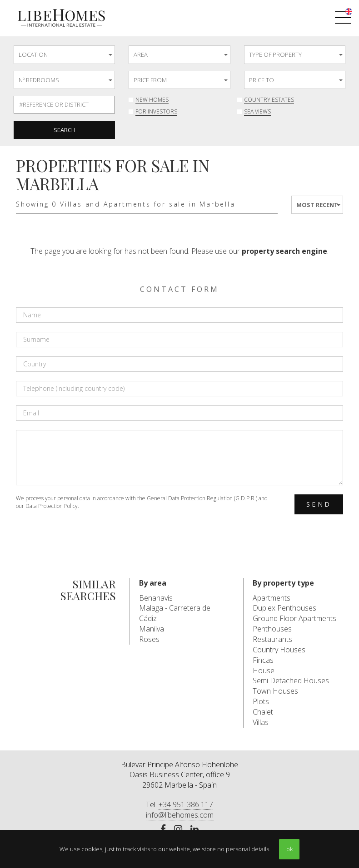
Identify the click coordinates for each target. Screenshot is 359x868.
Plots (261, 701)
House (264, 671)
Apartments (272, 598)
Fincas (263, 660)
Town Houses (275, 691)
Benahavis (156, 598)
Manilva (152, 629)
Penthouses (272, 629)
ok (289, 849)
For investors (156, 111)
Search (65, 130)
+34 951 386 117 (186, 804)
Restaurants (272, 639)
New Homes (152, 100)
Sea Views (257, 111)
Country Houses (279, 650)
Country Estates (269, 100)
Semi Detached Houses (291, 681)
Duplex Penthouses (284, 608)
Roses (149, 639)
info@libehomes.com (180, 815)
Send (319, 504)
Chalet (263, 712)
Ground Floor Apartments (294, 618)
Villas (261, 722)
